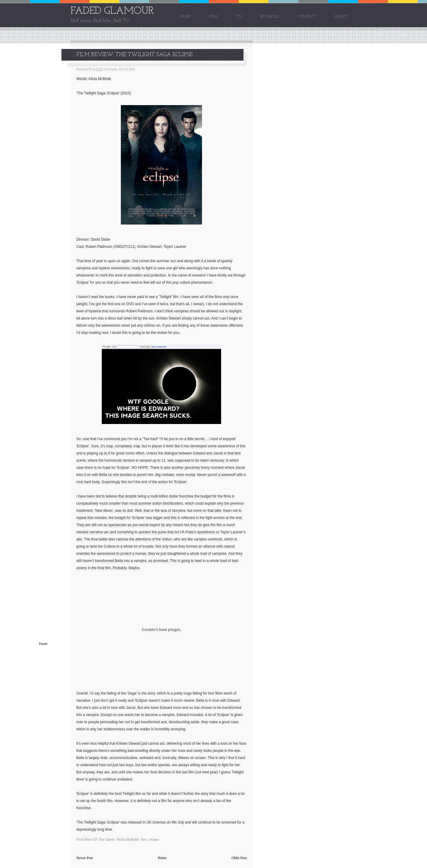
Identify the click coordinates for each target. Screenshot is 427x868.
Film (214, 17)
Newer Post (85, 858)
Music (185, 17)
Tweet (43, 644)
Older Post (239, 858)
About (341, 17)
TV (239, 17)
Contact (307, 17)
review (154, 840)
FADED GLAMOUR (112, 11)
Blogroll (270, 17)
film (144, 840)
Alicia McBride (128, 840)
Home (162, 858)
